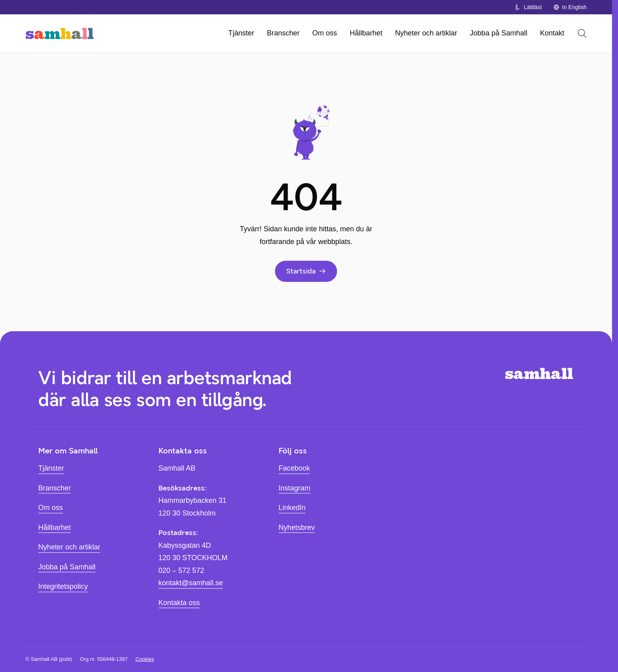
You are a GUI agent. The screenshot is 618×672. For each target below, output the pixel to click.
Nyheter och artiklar (426, 33)
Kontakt (552, 33)
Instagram (294, 488)
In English (570, 7)
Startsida (306, 271)
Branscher (283, 33)
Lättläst (528, 7)
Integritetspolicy (63, 586)
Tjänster (241, 33)
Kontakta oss (179, 603)
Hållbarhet (366, 33)
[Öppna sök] (582, 33)
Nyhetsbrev (297, 527)
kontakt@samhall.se (191, 583)
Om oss (325, 33)
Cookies (145, 659)
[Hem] (59, 33)
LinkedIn (292, 508)
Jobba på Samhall (499, 33)
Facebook (294, 468)
